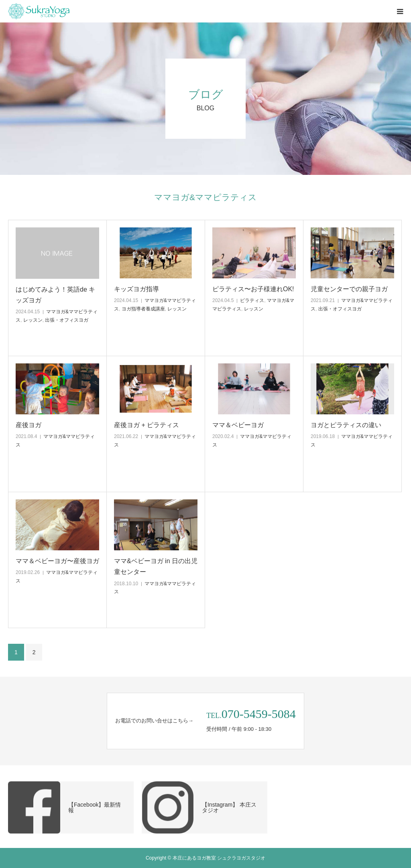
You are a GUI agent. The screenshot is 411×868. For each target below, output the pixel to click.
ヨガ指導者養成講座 (143, 309)
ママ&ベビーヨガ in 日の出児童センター (156, 566)
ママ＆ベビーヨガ (238, 425)
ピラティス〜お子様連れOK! (253, 289)
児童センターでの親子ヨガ (349, 289)
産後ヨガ (28, 425)
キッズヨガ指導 (136, 289)
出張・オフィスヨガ (67, 320)
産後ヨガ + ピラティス (146, 425)
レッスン (33, 320)
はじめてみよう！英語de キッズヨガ (55, 295)
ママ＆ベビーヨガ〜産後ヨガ (57, 561)
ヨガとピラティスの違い (346, 425)
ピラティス (252, 300)
